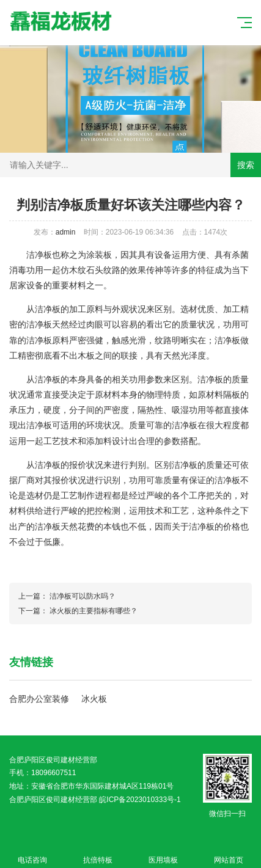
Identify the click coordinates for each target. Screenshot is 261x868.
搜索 (246, 165)
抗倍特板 (98, 853)
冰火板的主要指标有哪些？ (94, 611)
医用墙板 (164, 853)
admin (66, 232)
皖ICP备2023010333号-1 (140, 800)
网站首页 (228, 853)
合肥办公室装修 (39, 699)
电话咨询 (33, 853)
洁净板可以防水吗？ (83, 596)
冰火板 (94, 699)
